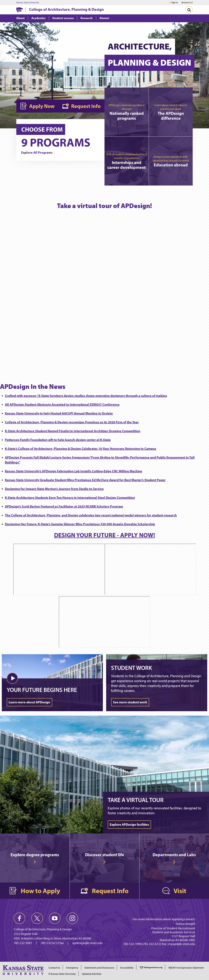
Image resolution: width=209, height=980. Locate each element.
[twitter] (37, 918)
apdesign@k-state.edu (87, 943)
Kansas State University (28, 3)
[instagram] (72, 918)
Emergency (72, 968)
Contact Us (54, 968)
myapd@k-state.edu (182, 944)
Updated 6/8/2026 (92, 974)
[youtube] (55, 918)
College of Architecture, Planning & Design (66, 9)
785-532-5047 (23, 943)
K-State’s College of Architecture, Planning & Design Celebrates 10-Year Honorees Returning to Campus (81, 449)
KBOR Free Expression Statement (186, 968)
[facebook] (19, 918)
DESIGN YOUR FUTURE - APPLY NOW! (104, 535)
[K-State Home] (20, 10)
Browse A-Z (187, 3)
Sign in (175, 3)
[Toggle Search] (189, 10)
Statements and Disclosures (99, 968)
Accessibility (127, 968)
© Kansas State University (62, 974)
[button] (12, 678)
